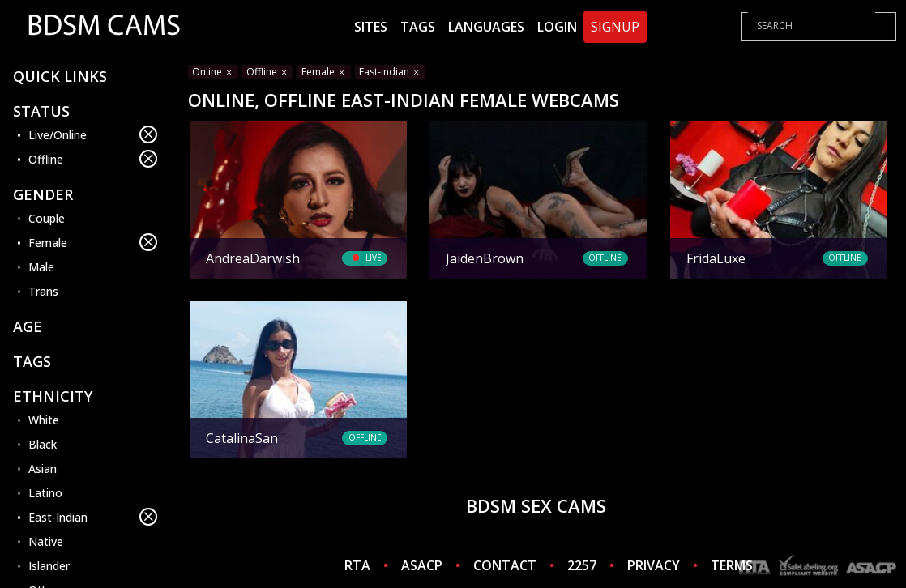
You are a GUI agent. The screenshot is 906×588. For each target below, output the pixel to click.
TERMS (732, 565)
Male (41, 267)
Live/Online (93, 134)
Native (46, 541)
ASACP (422, 565)
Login (557, 27)
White (44, 420)
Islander (49, 566)
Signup (615, 27)
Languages (486, 27)
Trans (43, 291)
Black (43, 444)
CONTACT (505, 565)
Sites (371, 27)
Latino (45, 493)
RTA (357, 565)
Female (93, 242)
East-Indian (93, 517)
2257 (582, 565)
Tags (418, 27)
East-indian (390, 72)
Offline (93, 159)
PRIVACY (654, 565)
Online (213, 72)
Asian (43, 469)
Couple (47, 218)
